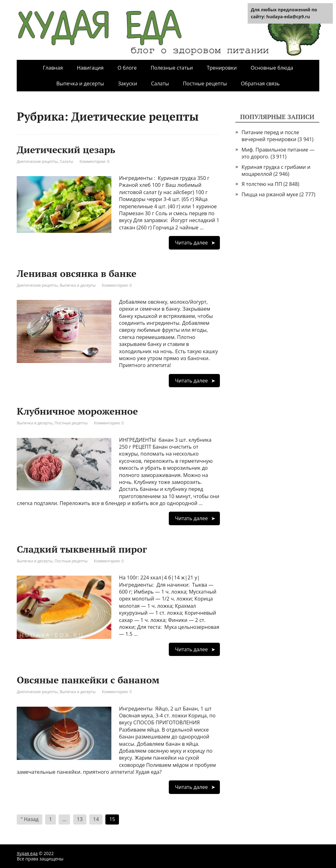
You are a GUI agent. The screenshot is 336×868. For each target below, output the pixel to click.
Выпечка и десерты (80, 83)
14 (96, 819)
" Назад (29, 819)
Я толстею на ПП (262, 184)
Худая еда (27, 853)
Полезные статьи (172, 68)
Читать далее (192, 243)
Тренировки (222, 68)
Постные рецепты (205, 83)
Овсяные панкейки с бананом (88, 680)
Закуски (128, 83)
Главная (53, 68)
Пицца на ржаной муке (270, 194)
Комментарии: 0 (94, 161)
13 (80, 819)
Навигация (90, 68)
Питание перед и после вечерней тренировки (270, 136)
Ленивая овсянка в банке (77, 273)
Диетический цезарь (66, 150)
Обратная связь (260, 83)
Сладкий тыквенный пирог (82, 549)
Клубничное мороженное (77, 411)
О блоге (127, 68)
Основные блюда (272, 68)
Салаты (160, 83)
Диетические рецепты (37, 161)
